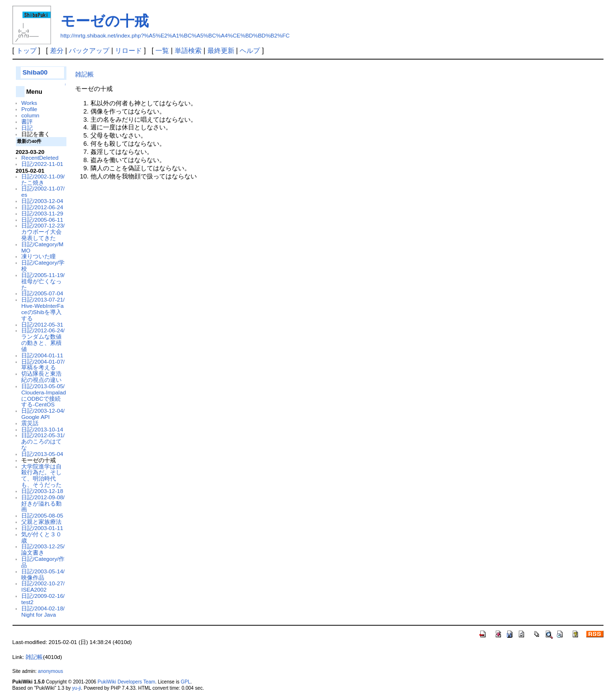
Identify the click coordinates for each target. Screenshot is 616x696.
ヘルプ (250, 51)
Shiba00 (35, 72)
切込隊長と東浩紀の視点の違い (41, 377)
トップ (26, 51)
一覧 (162, 51)
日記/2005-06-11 (42, 220)
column (30, 115)
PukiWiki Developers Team (127, 682)
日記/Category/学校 (43, 266)
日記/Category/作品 (43, 562)
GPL (186, 682)
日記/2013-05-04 (42, 454)
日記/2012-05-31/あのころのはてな (43, 441)
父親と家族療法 (41, 522)
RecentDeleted (40, 158)
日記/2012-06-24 (42, 207)
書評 (27, 121)
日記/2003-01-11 (42, 528)
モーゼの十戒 (105, 21)
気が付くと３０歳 (41, 537)
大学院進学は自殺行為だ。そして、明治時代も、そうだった (41, 475)
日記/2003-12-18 (42, 491)
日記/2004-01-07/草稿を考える (43, 365)
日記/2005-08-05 (42, 515)
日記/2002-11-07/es (43, 191)
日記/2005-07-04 (42, 293)
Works (29, 103)
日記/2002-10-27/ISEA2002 (43, 586)
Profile (29, 109)
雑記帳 (84, 74)
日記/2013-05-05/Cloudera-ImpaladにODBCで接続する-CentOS (44, 395)
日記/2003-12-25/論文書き (43, 549)
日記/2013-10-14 (42, 429)
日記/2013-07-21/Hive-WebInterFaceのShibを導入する (43, 309)
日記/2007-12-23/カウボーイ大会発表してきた (43, 232)
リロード (128, 51)
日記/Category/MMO (42, 247)
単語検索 (188, 51)
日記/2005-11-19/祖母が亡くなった (43, 281)
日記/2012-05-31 (42, 324)
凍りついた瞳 (38, 256)
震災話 (30, 423)
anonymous (51, 671)
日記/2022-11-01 (42, 164)
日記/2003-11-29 (42, 213)
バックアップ (89, 51)
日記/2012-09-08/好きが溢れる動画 (43, 503)
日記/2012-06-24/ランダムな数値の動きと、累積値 (43, 339)
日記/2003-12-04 (42, 201)
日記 (27, 128)
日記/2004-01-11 (42, 355)
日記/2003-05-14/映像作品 (43, 574)
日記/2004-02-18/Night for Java (43, 611)
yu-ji (77, 688)
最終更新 (221, 51)
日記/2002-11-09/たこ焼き (43, 179)
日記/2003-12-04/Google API (43, 414)
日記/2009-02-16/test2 (43, 599)
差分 (57, 51)
